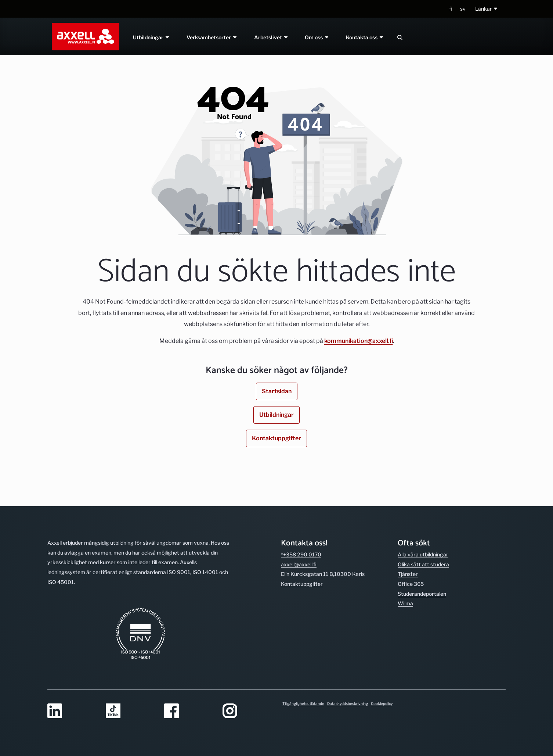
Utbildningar (151, 37)
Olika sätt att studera (423, 564)
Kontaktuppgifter (276, 438)
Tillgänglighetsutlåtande (303, 703)
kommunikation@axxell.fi (359, 341)
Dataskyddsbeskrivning (348, 703)
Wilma (405, 603)
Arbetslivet (271, 37)
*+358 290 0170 (301, 554)
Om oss (317, 37)
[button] (487, 9)
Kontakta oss (365, 37)
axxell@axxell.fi (299, 564)
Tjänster (408, 574)
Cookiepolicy (382, 703)
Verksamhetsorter (212, 37)
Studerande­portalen (422, 594)
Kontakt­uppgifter (302, 584)
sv (463, 9)
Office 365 (411, 584)
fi (451, 9)
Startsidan (277, 391)
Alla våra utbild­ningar (423, 554)
